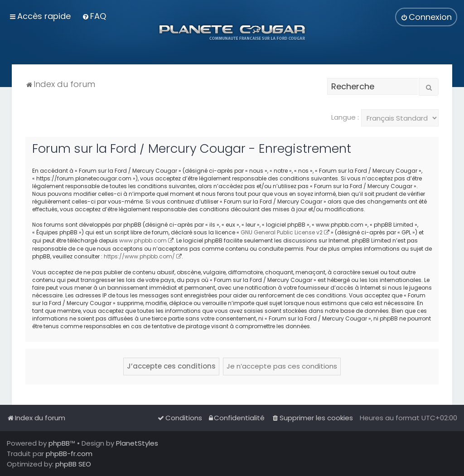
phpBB (59, 443)
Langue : (345, 117)
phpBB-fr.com (69, 454)
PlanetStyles (137, 443)
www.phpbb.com (143, 240)
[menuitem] (94, 16)
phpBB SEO (73, 464)
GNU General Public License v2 (282, 232)
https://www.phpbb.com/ (139, 256)
